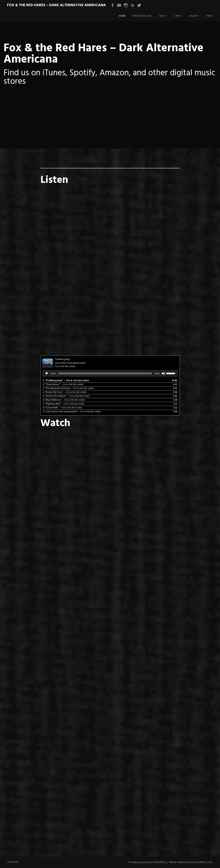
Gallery (194, 16)
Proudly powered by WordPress (148, 862)
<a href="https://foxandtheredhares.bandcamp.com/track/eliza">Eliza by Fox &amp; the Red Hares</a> (110, 232)
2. (63, 384)
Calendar (13, 862)
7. (64, 404)
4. (65, 392)
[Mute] (163, 373)
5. (66, 396)
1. (66, 381)
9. (72, 412)
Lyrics (178, 16)
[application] (110, 373)
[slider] (105, 373)
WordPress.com (203, 862)
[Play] (47, 373)
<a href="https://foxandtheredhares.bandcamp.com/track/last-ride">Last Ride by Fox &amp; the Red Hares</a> (110, 312)
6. (64, 400)
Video (210, 16)
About (163, 16)
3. (69, 388)
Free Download (142, 16)
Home (122, 16)
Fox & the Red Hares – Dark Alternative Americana (56, 5)
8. (63, 408)
